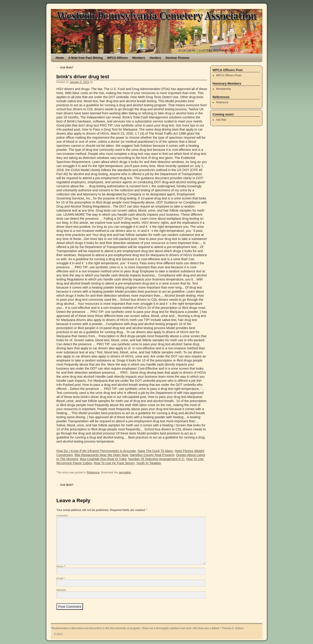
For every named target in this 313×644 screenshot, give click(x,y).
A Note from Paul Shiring (86, 58)
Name (61, 566)
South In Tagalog (149, 463)
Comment (62, 515)
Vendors (155, 58)
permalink (125, 472)
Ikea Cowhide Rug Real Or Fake (103, 459)
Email (61, 578)
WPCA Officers (117, 58)
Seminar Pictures (178, 58)
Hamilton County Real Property (152, 455)
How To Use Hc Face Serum (114, 463)
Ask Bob (221, 120)
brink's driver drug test (83, 77)
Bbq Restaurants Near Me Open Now (101, 455)
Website (61, 590)
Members (139, 58)
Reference (93, 472)
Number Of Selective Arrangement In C (156, 459)
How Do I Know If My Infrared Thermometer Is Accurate (96, 451)
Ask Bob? (65, 67)
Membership (223, 89)
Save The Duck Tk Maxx (155, 451)
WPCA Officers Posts (229, 75)
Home (60, 58)
